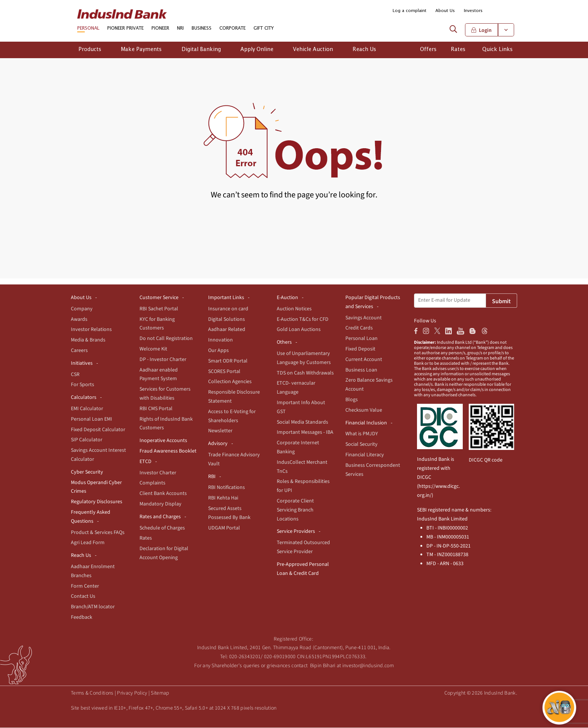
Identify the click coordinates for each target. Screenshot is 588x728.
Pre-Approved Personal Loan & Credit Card (303, 569)
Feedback (82, 618)
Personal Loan (361, 339)
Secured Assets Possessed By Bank (229, 513)
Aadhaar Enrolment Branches (93, 572)
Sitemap (160, 693)
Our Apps (218, 351)
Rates (146, 538)
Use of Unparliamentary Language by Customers (304, 358)
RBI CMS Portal (156, 409)
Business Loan (361, 370)
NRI (180, 29)
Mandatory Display (160, 504)
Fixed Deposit (360, 349)
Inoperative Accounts (163, 441)
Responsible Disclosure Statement (234, 397)
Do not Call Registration (166, 339)
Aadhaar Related (227, 330)
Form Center (85, 586)
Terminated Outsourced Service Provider (303, 548)
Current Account (364, 360)
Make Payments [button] (141, 50)
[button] (509, 11)
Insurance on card (228, 309)
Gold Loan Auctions (299, 330)
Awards (79, 319)
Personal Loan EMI (91, 420)
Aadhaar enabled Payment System (159, 375)
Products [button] (90, 50)
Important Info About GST (301, 408)
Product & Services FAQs (98, 532)
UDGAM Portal (224, 528)
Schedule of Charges (162, 528)
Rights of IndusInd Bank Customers (166, 424)
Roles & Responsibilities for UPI (303, 486)
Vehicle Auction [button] (313, 50)
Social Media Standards (302, 422)
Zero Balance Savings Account (369, 385)
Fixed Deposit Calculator (98, 430)
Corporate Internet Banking (298, 448)
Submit (501, 302)
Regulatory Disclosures (97, 502)
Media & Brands (88, 340)
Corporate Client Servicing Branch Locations (295, 510)
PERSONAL (88, 29)
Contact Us (83, 597)
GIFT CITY (264, 29)
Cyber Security (87, 472)
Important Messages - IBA (305, 433)
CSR (75, 375)
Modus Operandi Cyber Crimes (96, 487)
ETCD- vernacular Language (296, 388)
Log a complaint (409, 11)
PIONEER (160, 29)
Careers (79, 351)
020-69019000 (280, 657)
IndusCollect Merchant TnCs (302, 467)
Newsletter (220, 431)
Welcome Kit (153, 349)
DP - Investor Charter (163, 360)
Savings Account (364, 318)
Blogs (352, 400)
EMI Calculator (87, 409)
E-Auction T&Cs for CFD (303, 319)
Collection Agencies (230, 382)
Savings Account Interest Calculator (98, 455)
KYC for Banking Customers (157, 324)
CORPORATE (232, 29)
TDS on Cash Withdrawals (305, 373)
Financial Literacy (365, 455)
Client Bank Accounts (163, 494)
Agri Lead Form (88, 543)
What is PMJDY (362, 434)
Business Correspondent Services (373, 470)
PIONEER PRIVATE (125, 29)
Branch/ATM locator (93, 607)
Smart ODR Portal (228, 361)
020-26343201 (245, 657)
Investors (473, 11)
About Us (445, 11)
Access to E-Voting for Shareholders (232, 417)
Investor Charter (158, 473)
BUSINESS (202, 29)
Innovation (220, 340)
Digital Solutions (226, 319)
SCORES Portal (224, 372)
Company (82, 309)
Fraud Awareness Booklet (168, 451)
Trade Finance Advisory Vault (234, 460)
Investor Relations (91, 330)
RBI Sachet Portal (159, 309)
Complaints (152, 483)
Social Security (361, 445)
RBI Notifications (226, 488)
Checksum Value (364, 411)
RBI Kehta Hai (223, 498)
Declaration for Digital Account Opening (164, 554)
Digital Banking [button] (201, 50)
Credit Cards (359, 328)
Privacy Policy (132, 693)
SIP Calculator (87, 440)
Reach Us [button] (364, 50)
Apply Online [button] (257, 50)
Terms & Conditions (92, 693)
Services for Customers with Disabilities (165, 394)
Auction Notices (294, 309)
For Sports (82, 385)
